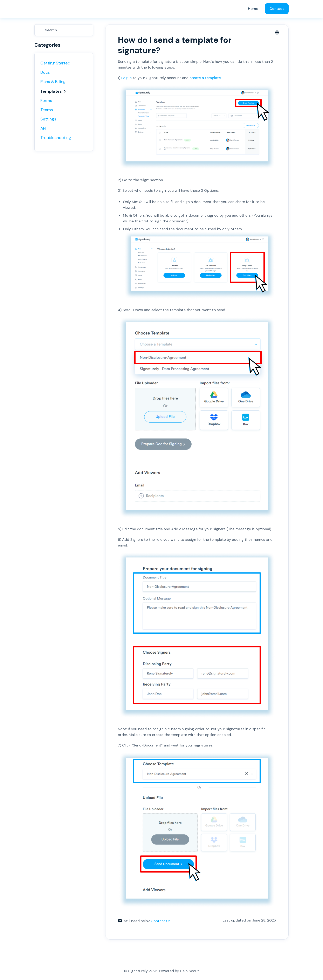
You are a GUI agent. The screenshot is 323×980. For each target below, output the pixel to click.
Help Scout (190, 971)
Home (253, 9)
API (43, 128)
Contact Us (161, 921)
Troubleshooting (56, 138)
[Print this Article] (277, 33)
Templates (54, 91)
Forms (46, 100)
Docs (45, 72)
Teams (47, 110)
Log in (126, 78)
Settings (48, 119)
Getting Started (55, 63)
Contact (277, 9)
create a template (205, 78)
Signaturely (138, 971)
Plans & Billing (53, 82)
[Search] (64, 30)
